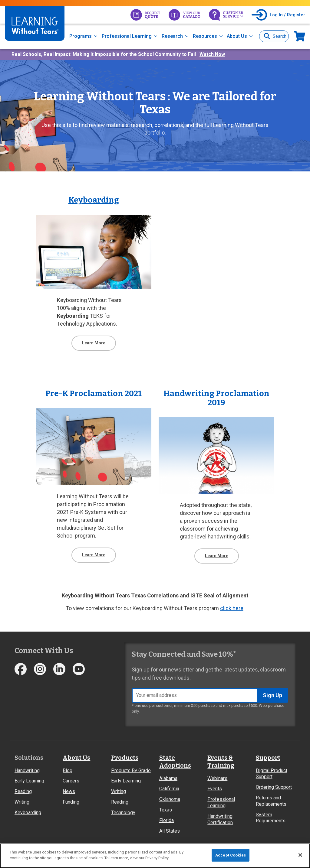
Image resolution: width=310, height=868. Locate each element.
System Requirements (271, 818)
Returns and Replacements (271, 801)
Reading (23, 791)
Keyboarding (28, 813)
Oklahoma (170, 799)
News (69, 791)
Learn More (94, 343)
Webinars (217, 778)
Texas (166, 810)
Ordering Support (274, 787)
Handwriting (27, 770)
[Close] (300, 855)
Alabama (168, 778)
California (169, 789)
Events (215, 789)
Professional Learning (127, 36)
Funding (71, 802)
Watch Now (212, 54)
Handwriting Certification (220, 819)
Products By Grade (131, 770)
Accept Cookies (231, 855)
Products (125, 758)
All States (170, 831)
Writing (22, 802)
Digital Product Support (272, 774)
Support (268, 758)
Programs (81, 36)
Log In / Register (287, 15)
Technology (123, 813)
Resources (205, 36)
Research (172, 36)
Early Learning (29, 781)
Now (299, 36)
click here (232, 608)
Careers (71, 781)
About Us (237, 36)
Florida (167, 820)
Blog (68, 770)
